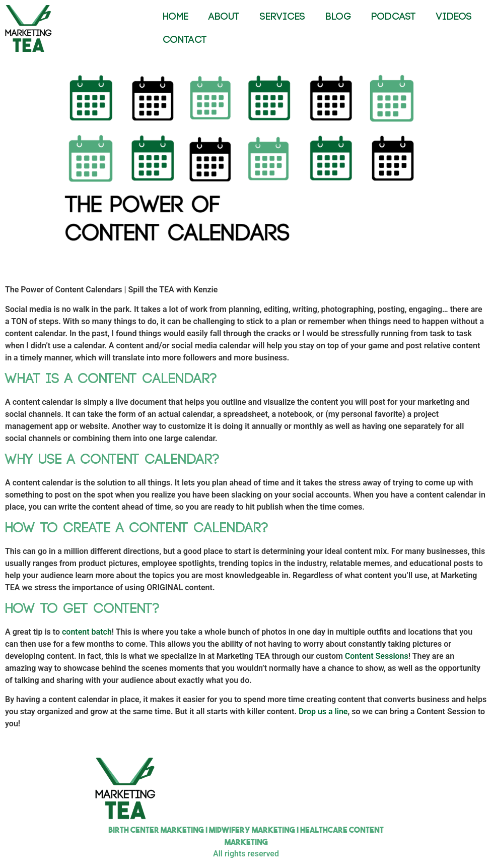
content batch (87, 632)
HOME (175, 17)
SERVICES (283, 17)
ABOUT (224, 17)
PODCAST (394, 17)
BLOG (338, 17)
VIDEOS (454, 17)
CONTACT (185, 40)
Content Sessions (377, 656)
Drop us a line (323, 711)
